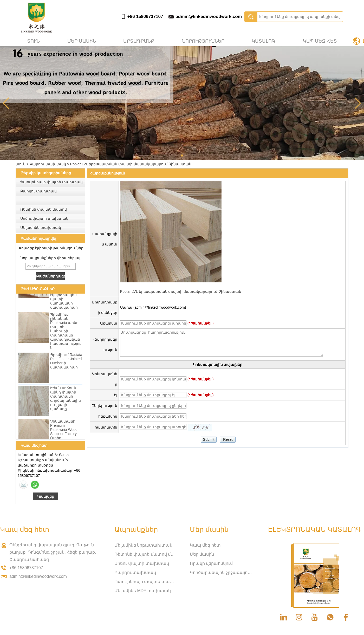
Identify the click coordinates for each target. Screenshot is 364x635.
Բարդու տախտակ (48, 164)
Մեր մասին (82, 41)
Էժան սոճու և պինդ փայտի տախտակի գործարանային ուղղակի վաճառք (66, 399)
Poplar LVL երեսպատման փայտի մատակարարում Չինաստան (181, 291)
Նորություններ (203, 41)
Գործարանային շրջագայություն (221, 572)
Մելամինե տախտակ (41, 228)
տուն (33, 41)
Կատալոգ (264, 41)
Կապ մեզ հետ (320, 41)
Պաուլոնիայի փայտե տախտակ (51, 182)
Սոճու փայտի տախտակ (44, 218)
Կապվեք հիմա (46, 497)
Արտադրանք (139, 41)
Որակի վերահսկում (211, 563)
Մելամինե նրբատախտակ (143, 545)
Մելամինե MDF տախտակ (143, 591)
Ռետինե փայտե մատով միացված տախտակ (146, 554)
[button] (182, 155)
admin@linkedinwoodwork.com (209, 17)
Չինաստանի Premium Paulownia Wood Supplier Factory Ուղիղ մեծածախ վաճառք (64, 435)
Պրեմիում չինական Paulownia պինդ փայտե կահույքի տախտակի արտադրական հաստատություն (66, 332)
